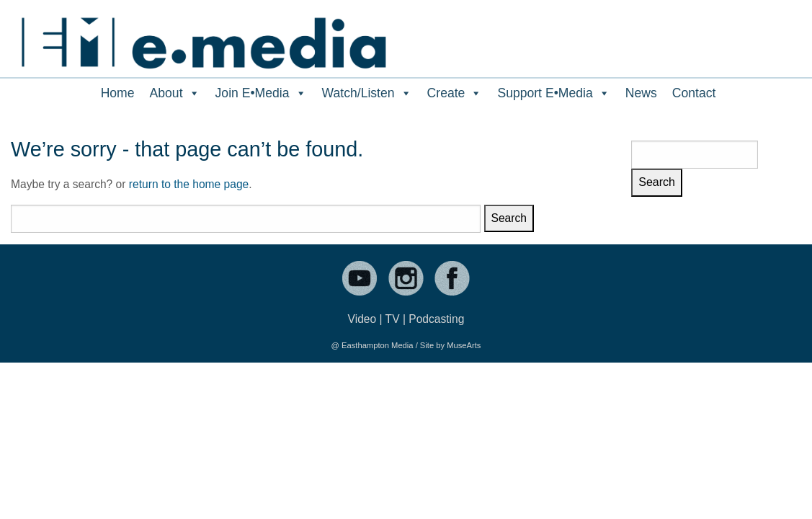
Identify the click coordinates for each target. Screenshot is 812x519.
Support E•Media (553, 93)
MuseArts (464, 345)
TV (393, 319)
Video (362, 319)
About (175, 93)
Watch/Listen (367, 93)
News (641, 93)
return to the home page (189, 184)
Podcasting (436, 319)
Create (455, 93)
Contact (694, 93)
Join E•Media (261, 93)
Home (118, 93)
